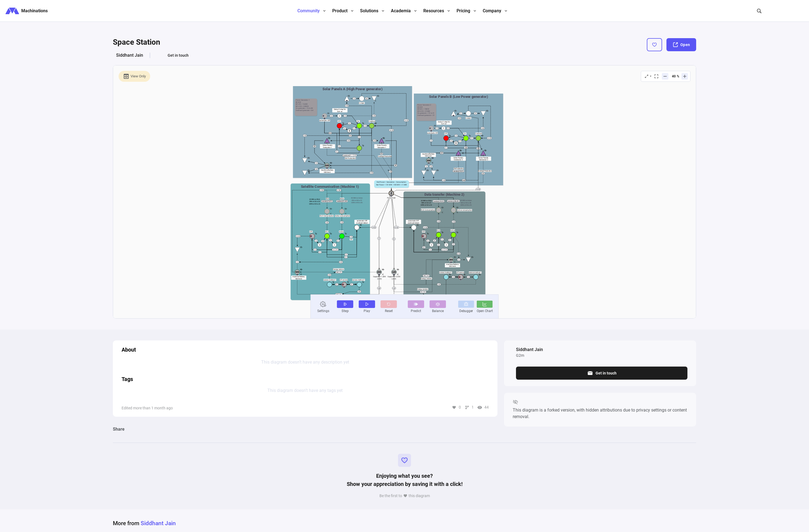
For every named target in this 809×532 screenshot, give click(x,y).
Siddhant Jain (130, 55)
